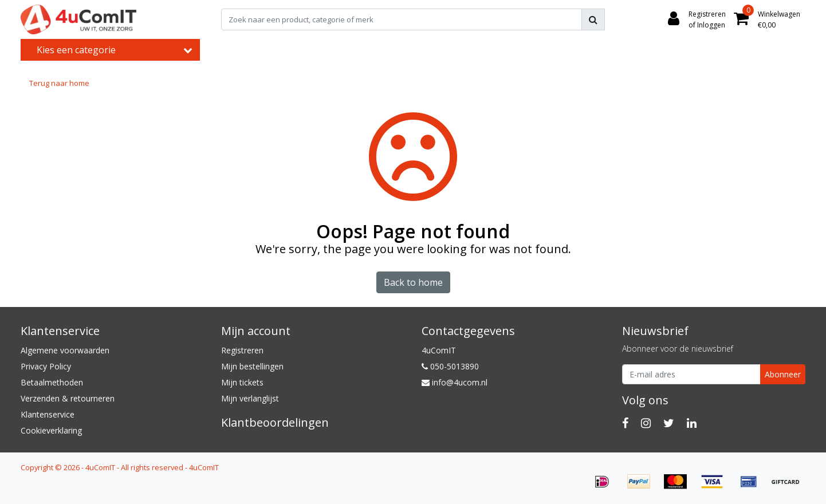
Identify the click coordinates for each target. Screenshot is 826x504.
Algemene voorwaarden (65, 350)
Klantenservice (48, 414)
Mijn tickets (242, 382)
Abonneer (783, 374)
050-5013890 (450, 366)
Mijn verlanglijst (250, 398)
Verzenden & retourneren (68, 398)
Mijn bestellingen (252, 366)
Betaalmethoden (52, 382)
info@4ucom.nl (455, 382)
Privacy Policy (46, 366)
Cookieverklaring (51, 430)
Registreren (242, 350)
